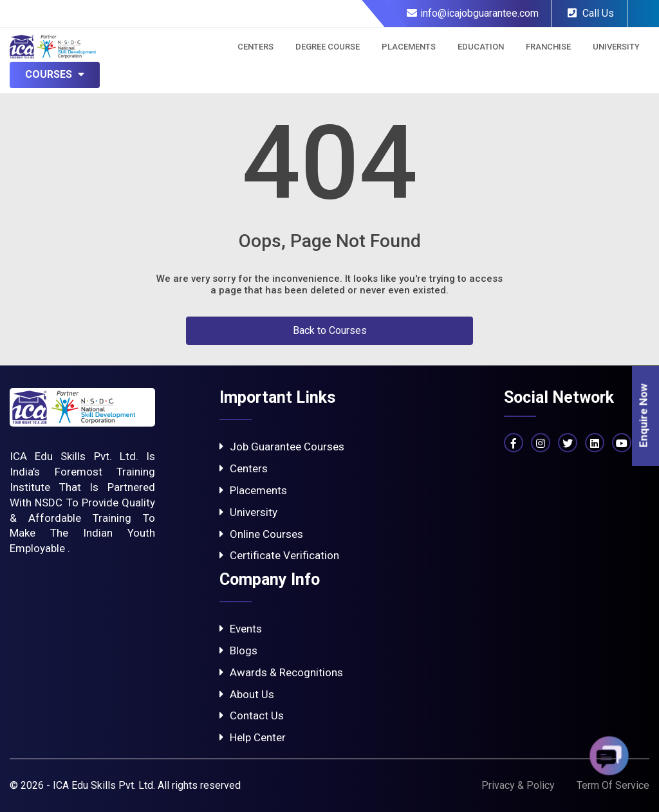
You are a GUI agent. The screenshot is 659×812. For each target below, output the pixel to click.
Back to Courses (330, 330)
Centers (255, 47)
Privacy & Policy (518, 785)
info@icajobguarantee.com (473, 13)
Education (481, 47)
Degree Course (328, 47)
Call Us (591, 13)
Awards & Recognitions (281, 672)
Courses (55, 74)
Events (241, 629)
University (616, 47)
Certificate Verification (279, 555)
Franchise (548, 47)
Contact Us (252, 715)
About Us (247, 694)
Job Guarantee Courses (282, 447)
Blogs (238, 651)
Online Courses (261, 534)
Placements (409, 47)
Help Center (253, 737)
